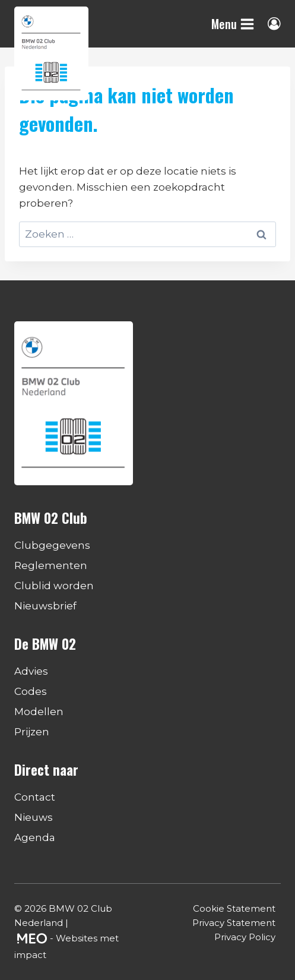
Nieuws (34, 817)
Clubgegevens (52, 545)
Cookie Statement (234, 908)
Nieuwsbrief (45, 606)
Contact (35, 797)
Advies (31, 671)
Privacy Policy (245, 937)
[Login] (274, 24)
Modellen (39, 712)
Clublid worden (54, 586)
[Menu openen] (233, 24)
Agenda (35, 837)
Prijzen (32, 732)
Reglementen (51, 565)
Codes (31, 691)
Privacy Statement (234, 923)
